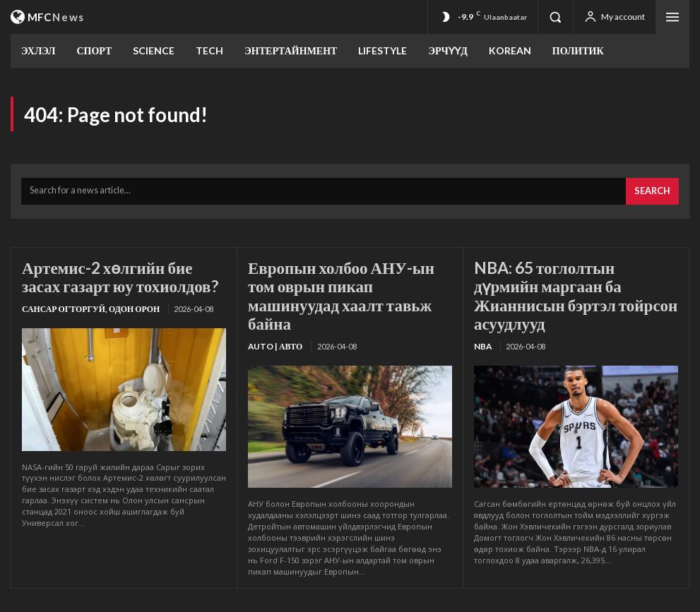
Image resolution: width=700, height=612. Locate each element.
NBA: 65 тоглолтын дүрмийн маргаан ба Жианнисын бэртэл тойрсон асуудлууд (572, 279)
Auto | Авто (273, 317)
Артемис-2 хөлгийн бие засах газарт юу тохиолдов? (115, 271)
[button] (555, 17)
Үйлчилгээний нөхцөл (458, 599)
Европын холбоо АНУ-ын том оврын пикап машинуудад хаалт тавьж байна (342, 279)
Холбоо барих (547, 599)
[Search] (654, 189)
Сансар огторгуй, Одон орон (86, 300)
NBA (482, 317)
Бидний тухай (369, 599)
